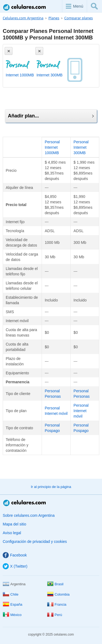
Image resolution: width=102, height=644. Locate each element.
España (13, 604)
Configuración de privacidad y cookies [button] (35, 542)
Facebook (15, 555)
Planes (54, 18)
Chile (11, 594)
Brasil (55, 584)
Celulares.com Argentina (25, 7)
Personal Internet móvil (81, 411)
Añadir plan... (51, 116)
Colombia (58, 594)
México (12, 615)
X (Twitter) (15, 566)
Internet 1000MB (20, 75)
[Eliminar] (9, 51)
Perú (55, 615)
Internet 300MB (50, 75)
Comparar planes (78, 18)
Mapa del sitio (14, 524)
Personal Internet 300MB (81, 147)
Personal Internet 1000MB (52, 147)
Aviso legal (12, 533)
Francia (57, 604)
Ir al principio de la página (51, 487)
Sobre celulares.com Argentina (29, 515)
